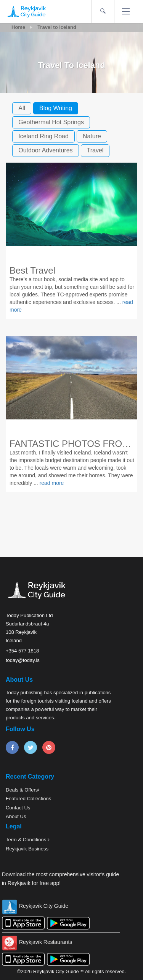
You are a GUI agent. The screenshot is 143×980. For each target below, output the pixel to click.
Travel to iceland (57, 27)
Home (18, 27)
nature (92, 136)
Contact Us (18, 808)
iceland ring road (43, 136)
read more (52, 483)
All (22, 108)
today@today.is (23, 660)
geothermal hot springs (51, 122)
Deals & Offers (22, 790)
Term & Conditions (27, 840)
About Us (16, 816)
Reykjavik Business (27, 849)
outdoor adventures (45, 150)
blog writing (56, 108)
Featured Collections (28, 799)
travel (95, 150)
